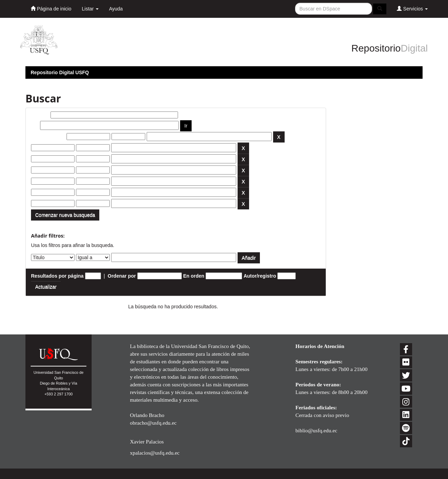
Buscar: (40, 115)
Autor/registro (260, 276)
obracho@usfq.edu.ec (153, 423)
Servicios (412, 9)
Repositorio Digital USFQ (60, 72)
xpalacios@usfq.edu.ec (155, 453)
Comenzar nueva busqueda (65, 215)
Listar (90, 9)
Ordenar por (122, 276)
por (35, 125)
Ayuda (116, 9)
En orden (194, 276)
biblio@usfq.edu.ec (316, 430)
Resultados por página (57, 276)
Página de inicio (51, 9)
